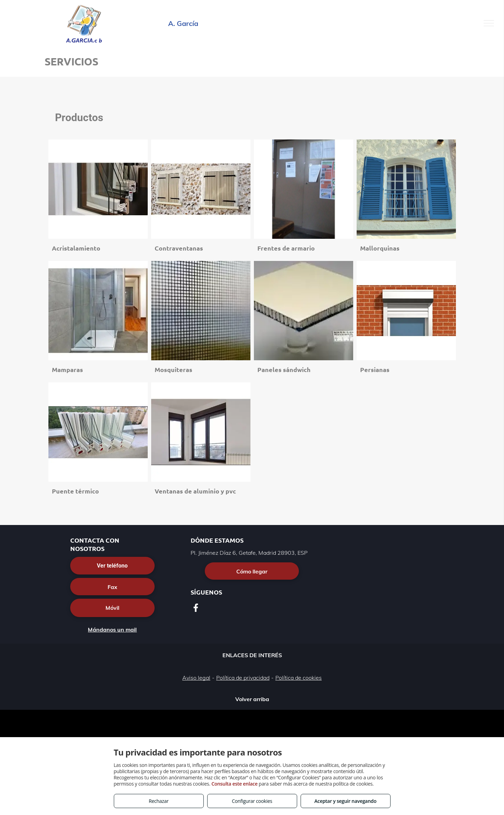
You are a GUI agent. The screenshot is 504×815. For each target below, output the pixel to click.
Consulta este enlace (234, 784)
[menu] (489, 23)
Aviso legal (196, 678)
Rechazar (159, 801)
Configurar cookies (252, 801)
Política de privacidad (243, 678)
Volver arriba (252, 699)
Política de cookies (299, 678)
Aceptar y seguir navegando (345, 801)
